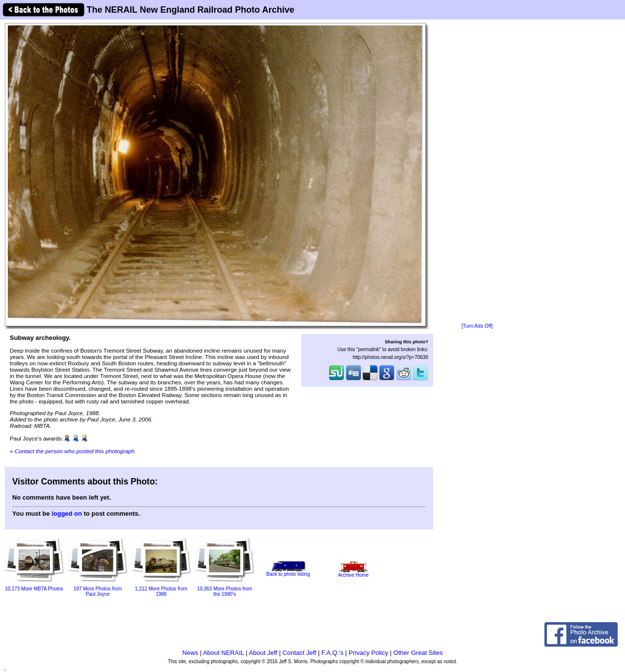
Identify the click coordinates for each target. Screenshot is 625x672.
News (190, 653)
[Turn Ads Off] (477, 326)
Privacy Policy (368, 653)
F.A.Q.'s (332, 653)
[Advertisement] (477, 172)
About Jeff (263, 653)
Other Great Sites (418, 653)
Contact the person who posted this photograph (75, 451)
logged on (67, 514)
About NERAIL (224, 653)
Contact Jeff (300, 653)
